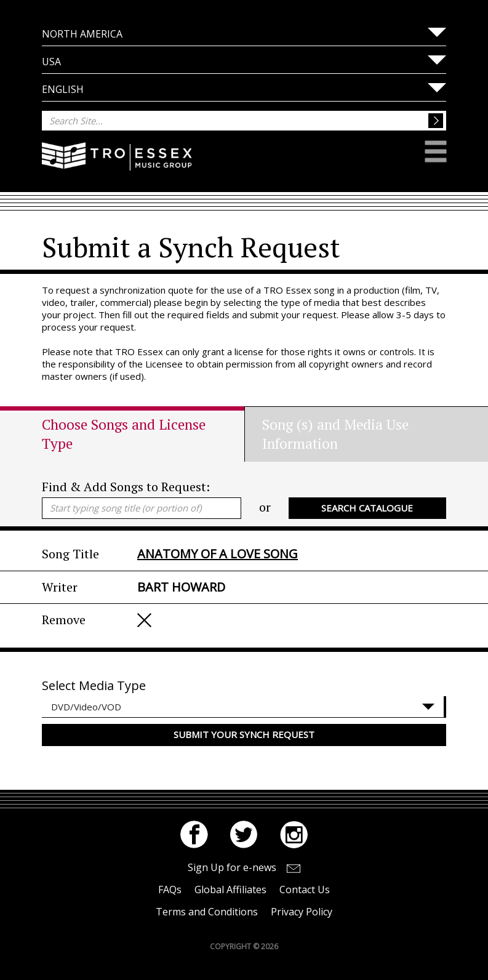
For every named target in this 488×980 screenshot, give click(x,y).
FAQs (170, 890)
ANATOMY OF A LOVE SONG (218, 554)
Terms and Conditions (207, 912)
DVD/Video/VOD (86, 707)
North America (82, 34)
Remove (144, 620)
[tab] (143, 434)
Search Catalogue (367, 508)
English (63, 89)
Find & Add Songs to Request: (126, 487)
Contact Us (305, 890)
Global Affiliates (230, 890)
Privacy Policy (302, 912)
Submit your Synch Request (244, 734)
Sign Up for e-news (232, 867)
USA (51, 62)
